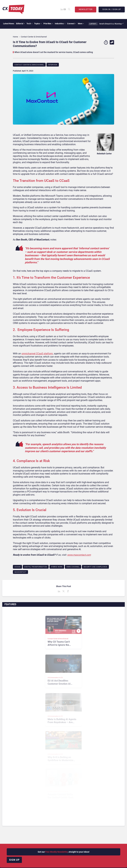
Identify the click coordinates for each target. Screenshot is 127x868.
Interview (53, 65)
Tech (29, 24)
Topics (38, 24)
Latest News (9, 24)
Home (15, 37)
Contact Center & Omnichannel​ (29, 65)
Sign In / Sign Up (112, 9)
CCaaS (17, 567)
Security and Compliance (95, 567)
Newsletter (86, 9)
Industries (60, 24)
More (81, 24)
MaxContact (20, 572)
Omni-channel (73, 567)
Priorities (48, 24)
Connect (72, 24)
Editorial (20, 24)
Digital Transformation (36, 567)
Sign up (14, 860)
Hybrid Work (57, 567)
